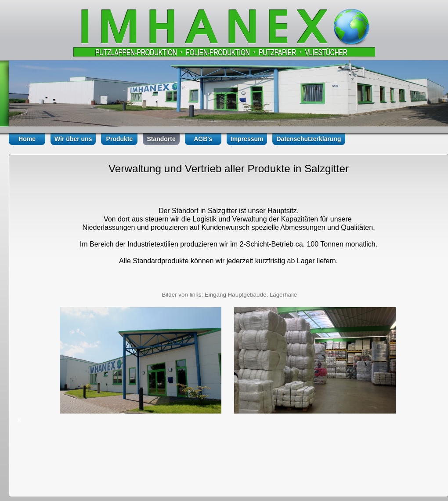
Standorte (161, 139)
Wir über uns (73, 139)
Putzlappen (37, 52)
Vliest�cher (155, 52)
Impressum (247, 139)
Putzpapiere (96, 52)
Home (27, 139)
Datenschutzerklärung (309, 139)
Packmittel (284, 52)
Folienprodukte (221, 52)
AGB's (203, 139)
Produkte (120, 139)
